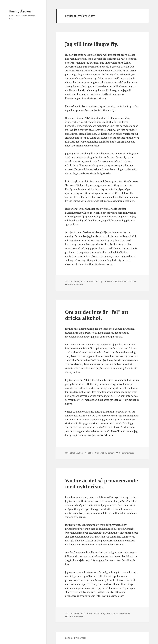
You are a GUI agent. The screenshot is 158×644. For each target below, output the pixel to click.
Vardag (99, 281)
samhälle (132, 281)
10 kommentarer (75, 284)
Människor (94, 613)
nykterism (122, 281)
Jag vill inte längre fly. (92, 44)
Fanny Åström (21, 11)
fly (116, 281)
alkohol (110, 281)
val (129, 613)
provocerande (120, 613)
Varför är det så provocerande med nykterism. (102, 483)
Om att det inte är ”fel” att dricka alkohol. (97, 315)
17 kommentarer (75, 616)
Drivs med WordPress (75, 638)
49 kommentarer (126, 453)
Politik (92, 281)
